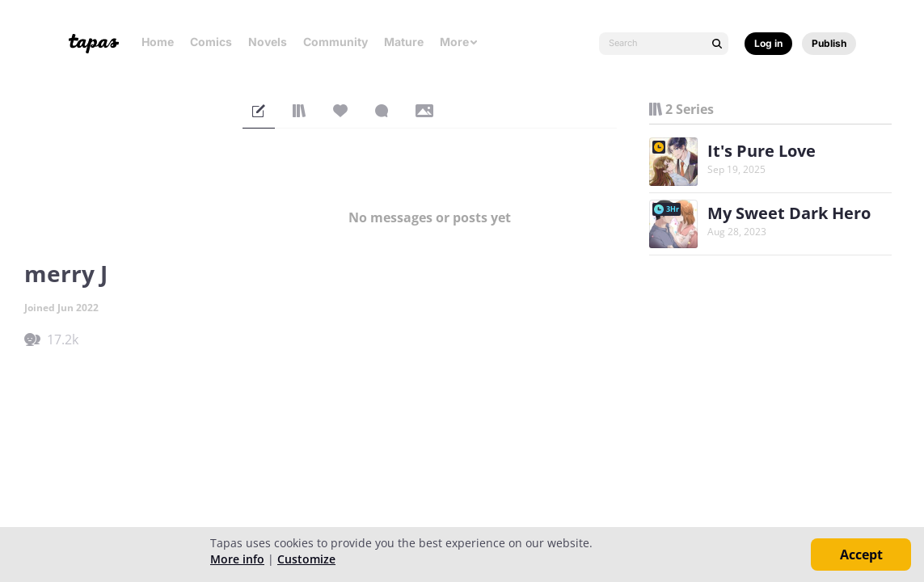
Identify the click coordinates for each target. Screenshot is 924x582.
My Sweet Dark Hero (789, 213)
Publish (829, 43)
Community (335, 42)
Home (158, 42)
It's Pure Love (762, 151)
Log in (768, 43)
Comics (211, 42)
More (459, 42)
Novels (268, 42)
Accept (861, 555)
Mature (404, 42)
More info (237, 559)
